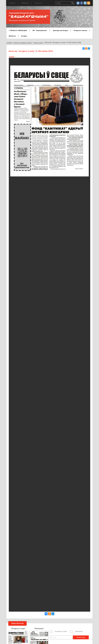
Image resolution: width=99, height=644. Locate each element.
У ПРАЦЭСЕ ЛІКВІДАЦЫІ (18, 30)
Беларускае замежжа (80, 30)
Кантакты (38, 3)
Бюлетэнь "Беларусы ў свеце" (23, 43)
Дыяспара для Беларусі (61, 30)
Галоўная (12, 3)
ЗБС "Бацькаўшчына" (40, 30)
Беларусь (24, 36)
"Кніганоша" (79, 631)
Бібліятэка (25, 3)
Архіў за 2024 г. (38, 43)
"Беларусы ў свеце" (61, 631)
